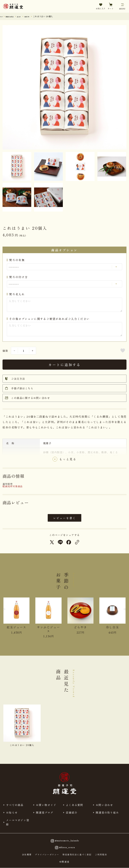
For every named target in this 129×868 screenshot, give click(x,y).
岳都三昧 (38, 16)
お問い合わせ (104, 805)
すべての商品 (15, 805)
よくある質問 (75, 805)
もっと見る (68, 460)
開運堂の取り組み (107, 812)
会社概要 (27, 855)
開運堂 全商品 (14, 16)
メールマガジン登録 (18, 822)
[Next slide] (123, 612)
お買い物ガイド (46, 805)
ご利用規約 (101, 855)
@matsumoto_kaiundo (64, 841)
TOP (2, 16)
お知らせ (12, 812)
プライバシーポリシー (47, 855)
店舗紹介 (72, 812)
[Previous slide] (6, 612)
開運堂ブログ (45, 812)
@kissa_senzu (64, 848)
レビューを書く (64, 518)
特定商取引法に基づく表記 (77, 855)
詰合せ (27, 16)
